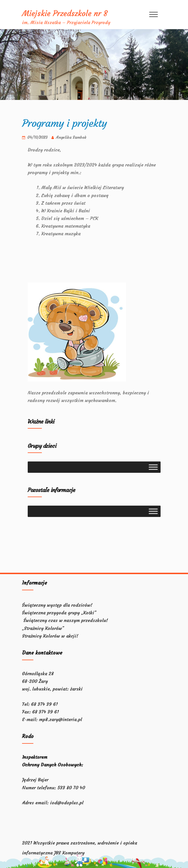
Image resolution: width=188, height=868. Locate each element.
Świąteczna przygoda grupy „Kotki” (59, 613)
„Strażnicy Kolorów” (43, 628)
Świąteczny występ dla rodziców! (57, 605)
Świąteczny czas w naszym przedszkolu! (65, 620)
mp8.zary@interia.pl (60, 719)
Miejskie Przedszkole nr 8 (65, 13)
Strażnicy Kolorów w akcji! (51, 636)
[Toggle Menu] (153, 467)
